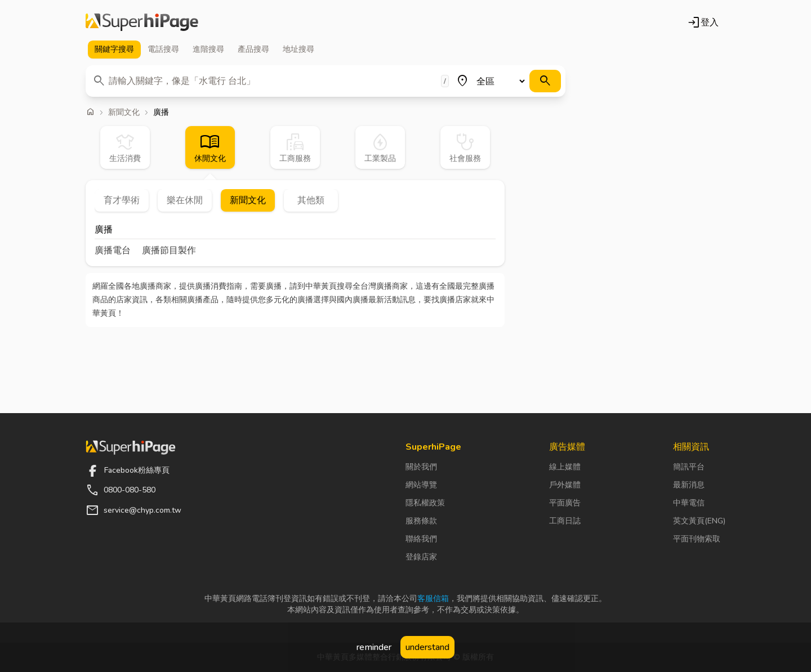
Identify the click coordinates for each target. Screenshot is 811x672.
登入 (703, 23)
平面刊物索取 (697, 539)
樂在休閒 (185, 200)
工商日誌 (565, 521)
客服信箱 (433, 599)
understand (427, 647)
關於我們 (421, 467)
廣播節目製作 (169, 250)
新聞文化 (124, 113)
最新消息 (689, 485)
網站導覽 (421, 485)
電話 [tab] (163, 50)
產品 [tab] (253, 50)
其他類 (311, 200)
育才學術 (122, 200)
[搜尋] (545, 81)
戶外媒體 (565, 485)
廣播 (104, 230)
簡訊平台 (689, 467)
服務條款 (421, 521)
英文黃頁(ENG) (699, 521)
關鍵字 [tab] (114, 50)
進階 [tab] (208, 50)
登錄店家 (421, 557)
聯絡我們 (421, 539)
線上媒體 (565, 467)
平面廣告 (565, 503)
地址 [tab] (298, 50)
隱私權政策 (425, 503)
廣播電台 (113, 250)
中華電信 (689, 503)
